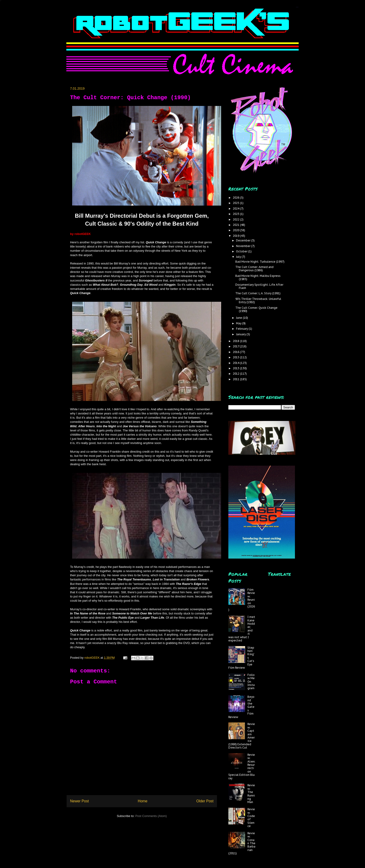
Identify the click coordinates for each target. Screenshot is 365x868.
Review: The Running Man (251, 794)
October (242, 251)
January (241, 334)
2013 (236, 368)
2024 (236, 209)
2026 (236, 198)
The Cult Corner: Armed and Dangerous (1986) (254, 269)
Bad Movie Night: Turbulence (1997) (260, 262)
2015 (236, 357)
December (244, 240)
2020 (236, 230)
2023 (236, 214)
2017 (236, 346)
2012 (236, 374)
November (244, 246)
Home (143, 801)
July (239, 257)
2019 (236, 236)
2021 (236, 225)
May (239, 323)
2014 (236, 363)
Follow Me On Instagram (251, 682)
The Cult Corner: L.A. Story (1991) (258, 293)
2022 (236, 219)
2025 (236, 203)
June (239, 318)
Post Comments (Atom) (151, 816)
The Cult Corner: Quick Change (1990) (256, 309)
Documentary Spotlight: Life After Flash (259, 286)
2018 (236, 341)
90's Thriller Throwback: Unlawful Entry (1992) (258, 300)
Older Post (205, 801)
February (242, 329)
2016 (236, 352)
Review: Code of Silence (251, 818)
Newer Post (79, 801)
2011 (236, 379)
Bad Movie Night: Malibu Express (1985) (258, 277)
